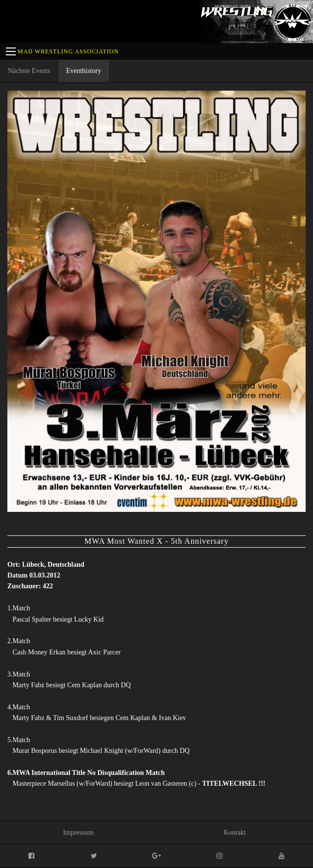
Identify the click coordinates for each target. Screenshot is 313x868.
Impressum (78, 832)
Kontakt (235, 832)
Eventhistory (84, 71)
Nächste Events (29, 71)
